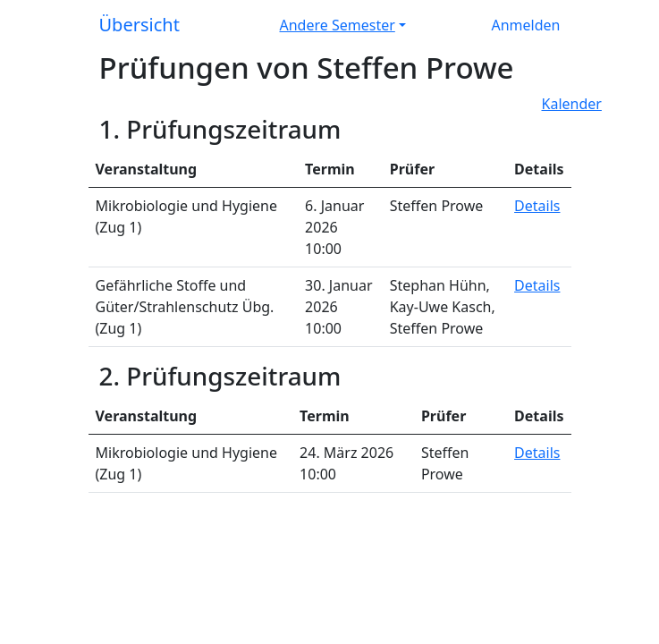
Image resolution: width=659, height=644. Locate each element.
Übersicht (139, 25)
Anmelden (526, 25)
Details (537, 206)
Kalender (572, 104)
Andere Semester (338, 25)
